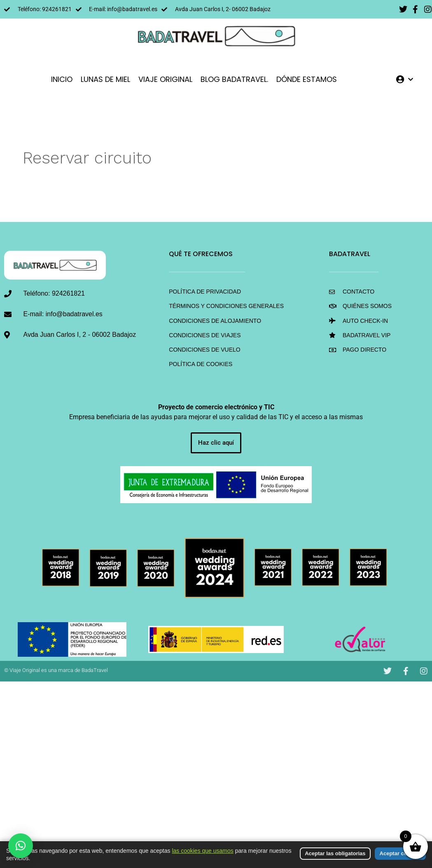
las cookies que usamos (202, 851)
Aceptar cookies (400, 853)
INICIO (62, 79)
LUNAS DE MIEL (105, 79)
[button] (21, 846)
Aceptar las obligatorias (335, 853)
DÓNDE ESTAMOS (307, 79)
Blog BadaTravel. (234, 79)
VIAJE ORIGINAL (165, 79)
